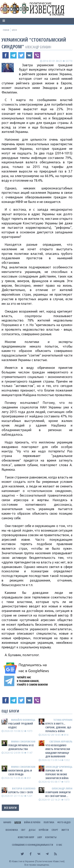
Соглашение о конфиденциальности (32, 845)
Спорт (55, 830)
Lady (40, 837)
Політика (49, 822)
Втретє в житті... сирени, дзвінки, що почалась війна (58, 727)
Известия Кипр (26, 837)
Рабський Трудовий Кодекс (21, 725)
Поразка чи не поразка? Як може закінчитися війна (57, 774)
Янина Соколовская (23, 741)
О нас (59, 845)
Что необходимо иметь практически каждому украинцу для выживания (58, 751)
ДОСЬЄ (32, 830)
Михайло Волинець (23, 720)
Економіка (12, 830)
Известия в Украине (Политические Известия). (38, 861)
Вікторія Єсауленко (24, 788)
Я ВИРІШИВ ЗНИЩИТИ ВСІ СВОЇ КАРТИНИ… (58, 794)
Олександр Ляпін (62, 788)
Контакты (51, 837)
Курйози (44, 830)
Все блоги (10, 808)
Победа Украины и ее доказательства (21, 747)
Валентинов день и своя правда (20, 772)
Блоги (18, 822)
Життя (65, 830)
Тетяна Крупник (63, 720)
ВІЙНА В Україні (32, 822)
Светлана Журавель (61, 741)
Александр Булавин (38, 47)
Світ (23, 830)
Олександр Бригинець (59, 767)
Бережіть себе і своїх (21, 792)
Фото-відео (64, 822)
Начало (7, 822)
